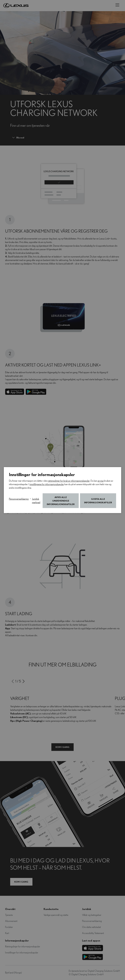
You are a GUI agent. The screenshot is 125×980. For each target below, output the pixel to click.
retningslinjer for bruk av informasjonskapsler (69, 481)
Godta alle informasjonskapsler (98, 501)
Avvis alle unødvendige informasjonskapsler (61, 501)
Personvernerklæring (19, 499)
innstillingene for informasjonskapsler (47, 484)
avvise (101, 481)
